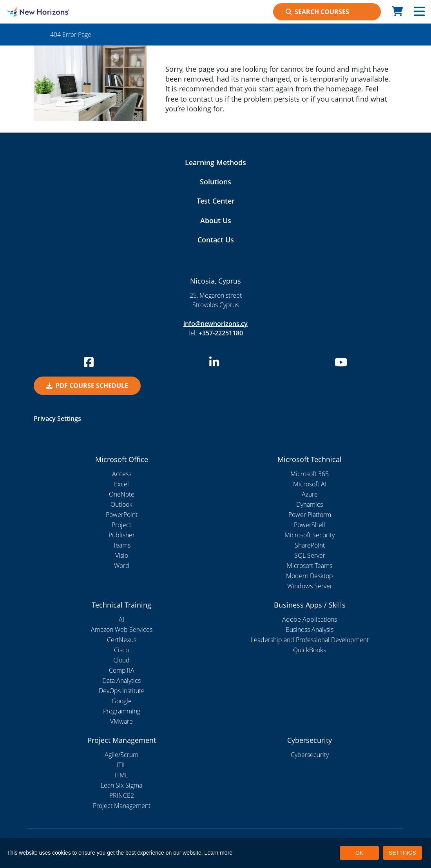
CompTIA (122, 670)
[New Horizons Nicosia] (54, 12)
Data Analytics (121, 681)
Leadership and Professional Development (310, 640)
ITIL (121, 765)
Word (122, 566)
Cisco (121, 650)
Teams (122, 545)
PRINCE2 (122, 795)
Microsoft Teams (310, 566)
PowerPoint (122, 515)
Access (122, 474)
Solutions (215, 182)
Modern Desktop (310, 576)
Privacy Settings (57, 419)
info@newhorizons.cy (215, 324)
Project (121, 525)
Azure (310, 494)
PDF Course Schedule (87, 386)
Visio (122, 555)
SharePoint (310, 545)
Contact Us (216, 240)
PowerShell (310, 525)
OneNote (122, 494)
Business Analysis (310, 630)
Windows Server (310, 586)
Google (122, 701)
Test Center (216, 201)
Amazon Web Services (122, 630)
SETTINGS (402, 853)
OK (359, 853)
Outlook (121, 504)
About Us (216, 220)
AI (121, 619)
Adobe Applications (310, 619)
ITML (121, 775)
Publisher (122, 535)
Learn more (219, 853)
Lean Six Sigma (121, 785)
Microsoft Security (310, 535)
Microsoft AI (310, 484)
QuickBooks (310, 650)
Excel (121, 484)
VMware (121, 721)
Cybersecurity (310, 755)
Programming (122, 711)
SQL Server (310, 555)
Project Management (122, 806)
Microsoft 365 (310, 474)
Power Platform (310, 515)
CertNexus (122, 640)
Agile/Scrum (121, 755)
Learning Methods (215, 162)
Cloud (121, 660)
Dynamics (310, 504)
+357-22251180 (221, 333)
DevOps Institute (122, 691)
